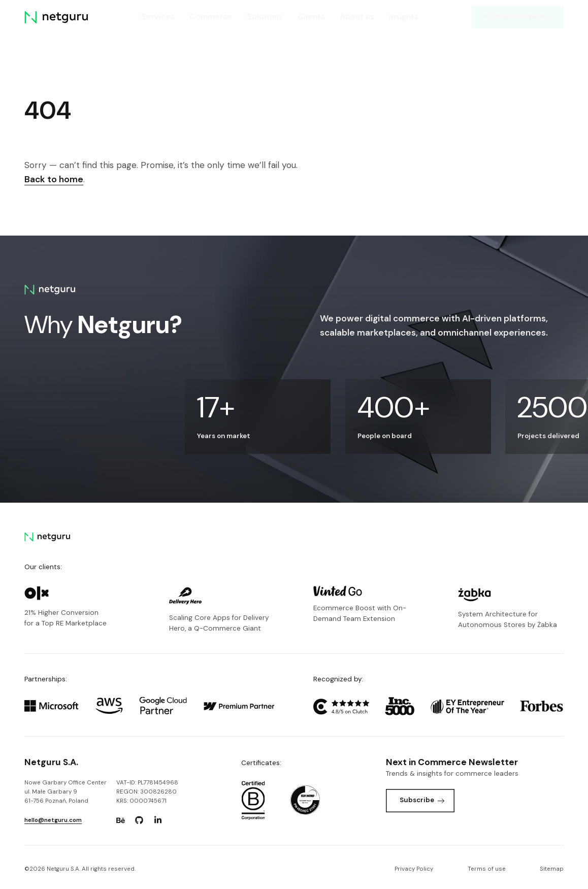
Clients (311, 17)
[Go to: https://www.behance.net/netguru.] (121, 820)
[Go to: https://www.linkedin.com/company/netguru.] (158, 820)
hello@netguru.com (53, 820)
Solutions (265, 17)
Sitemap (552, 869)
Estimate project (519, 17)
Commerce (211, 17)
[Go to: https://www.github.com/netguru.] (139, 820)
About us (357, 17)
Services (158, 17)
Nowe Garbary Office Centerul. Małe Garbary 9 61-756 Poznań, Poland (66, 792)
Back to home (54, 179)
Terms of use (487, 869)
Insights (404, 17)
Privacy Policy (414, 869)
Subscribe (422, 800)
